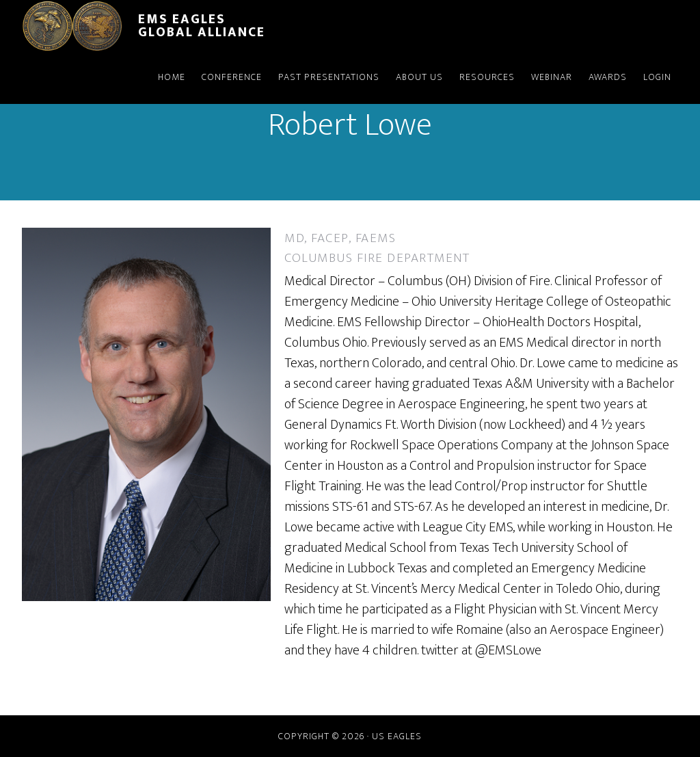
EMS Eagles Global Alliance (202, 26)
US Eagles (397, 736)
